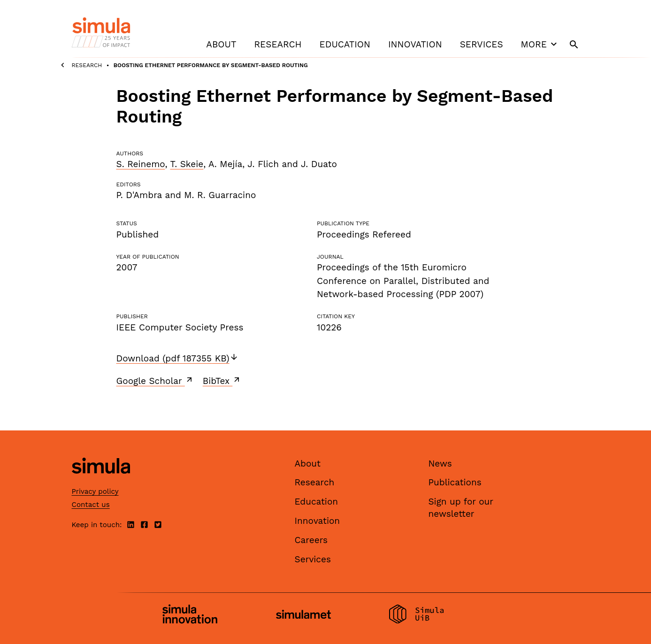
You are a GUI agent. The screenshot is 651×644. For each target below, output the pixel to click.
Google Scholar (155, 381)
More (540, 44)
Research (278, 44)
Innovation (415, 44)
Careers (311, 540)
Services (482, 44)
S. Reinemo (141, 164)
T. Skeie (187, 164)
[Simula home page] (101, 481)
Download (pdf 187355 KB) (177, 358)
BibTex (222, 381)
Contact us (91, 505)
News (440, 464)
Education (345, 44)
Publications (455, 482)
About (221, 44)
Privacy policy (95, 491)
